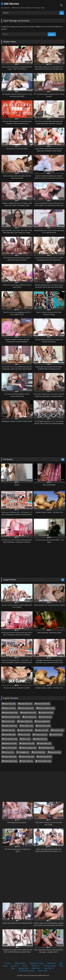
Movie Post (51, 963)
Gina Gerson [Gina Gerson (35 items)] (44, 726)
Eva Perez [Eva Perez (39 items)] (9, 721)
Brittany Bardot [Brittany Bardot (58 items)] (11, 712)
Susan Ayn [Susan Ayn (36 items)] (55, 752)
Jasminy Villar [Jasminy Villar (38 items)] (26, 730)
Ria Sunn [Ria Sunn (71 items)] (9, 752)
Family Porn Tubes (36, 963)
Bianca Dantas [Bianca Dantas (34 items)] (27, 708)
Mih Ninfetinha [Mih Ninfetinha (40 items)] (11, 739)
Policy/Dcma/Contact (27, 971)
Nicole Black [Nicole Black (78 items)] (45, 743)
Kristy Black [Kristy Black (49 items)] (10, 734)
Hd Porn (8, 963)
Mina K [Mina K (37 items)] (26, 739)
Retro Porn (36, 968)
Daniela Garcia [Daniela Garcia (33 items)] (29, 712)
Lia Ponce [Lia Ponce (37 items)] (57, 734)
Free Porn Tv (49, 968)
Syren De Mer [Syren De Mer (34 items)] (28, 757)
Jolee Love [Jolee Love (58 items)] (43, 730)
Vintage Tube (23, 968)
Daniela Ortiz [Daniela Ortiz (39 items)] (47, 712)
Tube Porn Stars (49, 966)
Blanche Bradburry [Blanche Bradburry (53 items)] (46, 708)
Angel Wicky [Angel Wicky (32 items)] (26, 704)
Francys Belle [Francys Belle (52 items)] (43, 721)
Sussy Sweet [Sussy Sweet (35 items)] (10, 757)
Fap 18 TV (15, 966)
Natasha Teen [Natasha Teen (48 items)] (28, 743)
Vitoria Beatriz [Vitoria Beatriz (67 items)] (10, 761)
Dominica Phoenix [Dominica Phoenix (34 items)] (12, 717)
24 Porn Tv (36, 966)
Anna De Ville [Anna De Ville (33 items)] (43, 704)
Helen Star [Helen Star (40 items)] (9, 730)
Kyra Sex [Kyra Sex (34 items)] (25, 734)
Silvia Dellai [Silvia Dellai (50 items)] (39, 752)
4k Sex (25, 966)
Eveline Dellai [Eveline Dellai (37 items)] (26, 721)
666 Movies (10, 4)
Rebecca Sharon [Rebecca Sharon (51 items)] (29, 748)
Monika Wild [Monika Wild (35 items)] (41, 739)
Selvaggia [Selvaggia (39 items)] (24, 752)
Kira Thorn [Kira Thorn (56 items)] (58, 730)
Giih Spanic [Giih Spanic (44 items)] (27, 726)
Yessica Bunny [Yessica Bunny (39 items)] (44, 761)
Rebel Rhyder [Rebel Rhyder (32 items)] (47, 748)
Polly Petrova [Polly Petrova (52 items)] (10, 748)
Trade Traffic (43, 971)
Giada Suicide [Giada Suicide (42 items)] (10, 726)
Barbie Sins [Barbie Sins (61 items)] (10, 708)
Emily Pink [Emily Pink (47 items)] (46, 717)
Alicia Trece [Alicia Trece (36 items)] (10, 704)
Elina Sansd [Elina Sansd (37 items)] (30, 717)
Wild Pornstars (20, 963)
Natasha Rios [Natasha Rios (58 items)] (10, 743)
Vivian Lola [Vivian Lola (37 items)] (27, 761)
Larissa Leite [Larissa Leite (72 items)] (41, 734)
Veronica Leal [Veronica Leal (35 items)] (45, 757)
